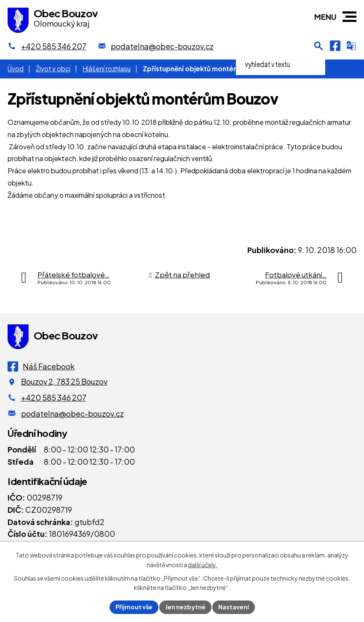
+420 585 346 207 (54, 397)
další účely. (203, 565)
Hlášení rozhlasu (107, 69)
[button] (349, 17)
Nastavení (234, 607)
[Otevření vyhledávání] (318, 46)
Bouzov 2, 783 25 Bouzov (64, 381)
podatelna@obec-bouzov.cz (72, 413)
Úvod (16, 69)
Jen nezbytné (185, 607)
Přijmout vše (134, 607)
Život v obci (53, 69)
